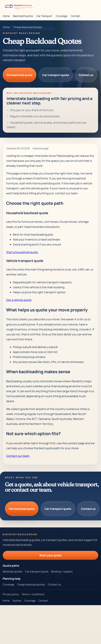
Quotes (17, 601)
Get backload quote (20, 75)
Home (6, 16)
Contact (75, 16)
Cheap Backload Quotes (28, 27)
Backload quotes (13, 572)
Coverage (62, 16)
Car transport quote (56, 75)
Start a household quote (22, 252)
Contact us (86, 75)
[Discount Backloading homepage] (19, 6)
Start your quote (50, 555)
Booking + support (62, 572)
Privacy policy (11, 594)
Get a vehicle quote (19, 300)
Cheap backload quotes (31, 585)
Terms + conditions (33, 594)
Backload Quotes (23, 16)
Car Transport (44, 16)
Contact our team (18, 456)
